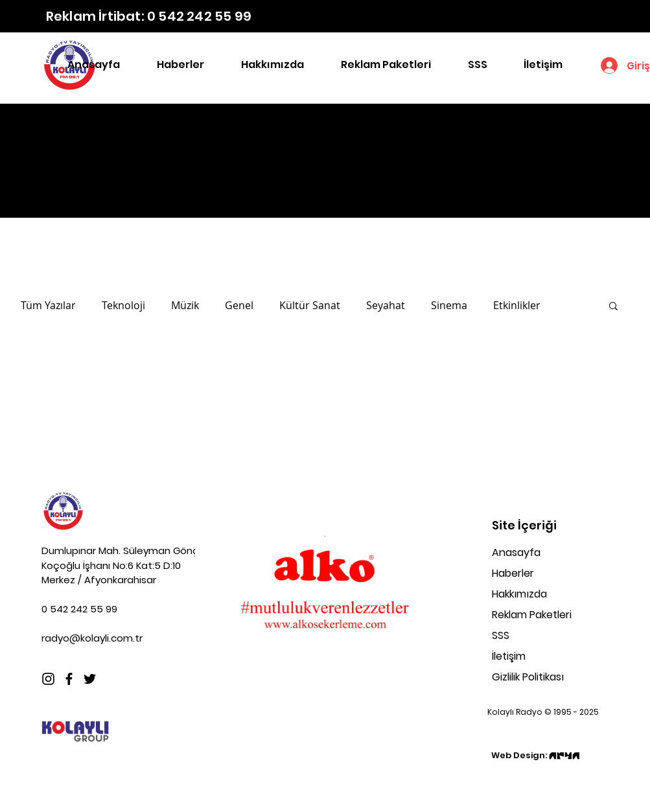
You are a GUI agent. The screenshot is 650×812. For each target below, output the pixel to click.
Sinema (449, 305)
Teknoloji (123, 305)
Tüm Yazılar (48, 305)
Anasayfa (516, 552)
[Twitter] (90, 679)
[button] (613, 307)
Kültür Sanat (310, 305)
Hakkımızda (519, 594)
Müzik (185, 305)
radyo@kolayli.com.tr (92, 638)
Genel (239, 305)
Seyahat (386, 305)
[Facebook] (69, 679)
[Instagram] (48, 679)
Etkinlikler (517, 305)
